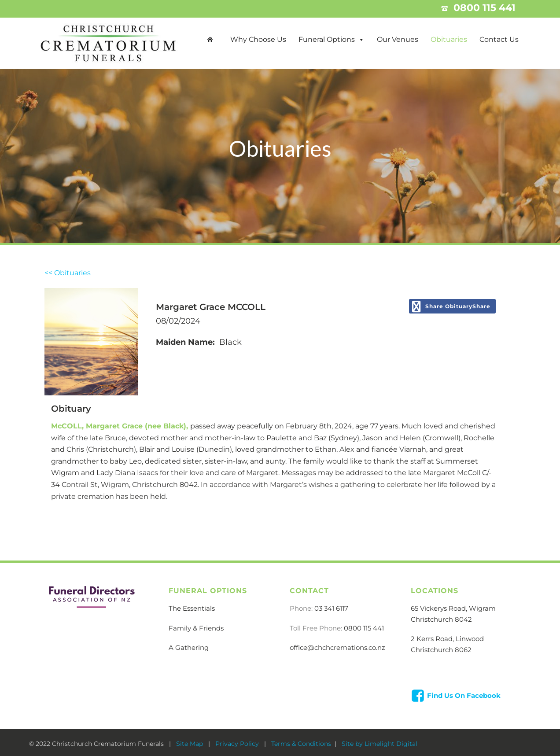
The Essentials (192, 608)
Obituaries (449, 39)
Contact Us (499, 39)
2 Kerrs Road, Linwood (447, 639)
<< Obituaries (68, 273)
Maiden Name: (185, 342)
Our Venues (398, 39)
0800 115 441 (364, 628)
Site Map (190, 744)
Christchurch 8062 (441, 650)
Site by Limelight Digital (379, 744)
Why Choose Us (258, 39)
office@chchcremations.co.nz (337, 647)
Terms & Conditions (301, 744)
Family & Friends (196, 628)
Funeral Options (327, 39)
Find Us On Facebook (464, 695)
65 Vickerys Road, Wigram (453, 608)
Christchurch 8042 (441, 619)
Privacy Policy (238, 744)
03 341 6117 (331, 608)
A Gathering (189, 647)
